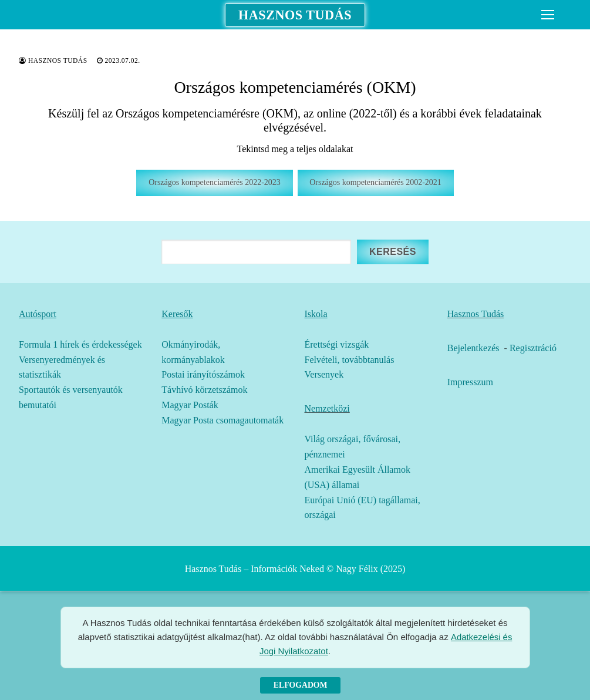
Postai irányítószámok (203, 374)
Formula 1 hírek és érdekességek (80, 344)
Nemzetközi (327, 408)
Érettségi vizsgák (337, 344)
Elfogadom (301, 685)
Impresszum (470, 382)
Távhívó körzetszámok (204, 390)
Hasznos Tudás (295, 15)
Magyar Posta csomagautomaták (222, 420)
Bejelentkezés (473, 348)
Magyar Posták (190, 405)
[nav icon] (548, 15)
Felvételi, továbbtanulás (350, 360)
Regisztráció (533, 348)
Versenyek (324, 374)
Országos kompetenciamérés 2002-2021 (375, 182)
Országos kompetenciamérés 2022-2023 (215, 182)
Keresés (393, 252)
